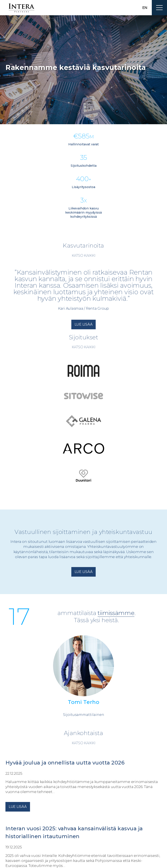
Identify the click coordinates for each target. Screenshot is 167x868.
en (145, 8)
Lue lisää (84, 324)
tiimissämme (116, 613)
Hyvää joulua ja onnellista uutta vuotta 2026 (65, 763)
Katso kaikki (84, 256)
